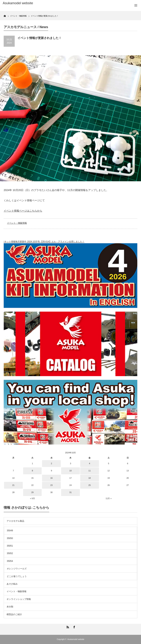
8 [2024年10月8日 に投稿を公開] (32, 471)
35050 (10, 538)
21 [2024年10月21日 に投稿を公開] (13, 485)
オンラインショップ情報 (19, 599)
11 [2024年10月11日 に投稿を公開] (90, 471)
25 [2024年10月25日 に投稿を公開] (90, 485)
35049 (10, 531)
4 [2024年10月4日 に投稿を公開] (90, 463)
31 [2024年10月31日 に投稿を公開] (70, 492)
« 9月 (32, 498)
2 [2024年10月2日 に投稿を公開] (51, 463)
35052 (10, 553)
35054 (10, 561)
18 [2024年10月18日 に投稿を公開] (90, 478)
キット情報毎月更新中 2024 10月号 (22, 242)
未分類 (10, 607)
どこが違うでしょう (17, 576)
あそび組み (12, 584)
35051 (10, 546)
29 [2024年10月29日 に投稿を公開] (32, 492)
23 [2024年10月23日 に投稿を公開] (51, 485)
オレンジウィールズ (17, 569)
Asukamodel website (76, 639)
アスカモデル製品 (15, 521)
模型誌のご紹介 (14, 614)
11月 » (109, 498)
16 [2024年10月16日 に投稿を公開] (51, 478)
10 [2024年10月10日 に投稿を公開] (70, 471)
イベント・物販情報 (17, 223)
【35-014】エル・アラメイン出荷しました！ (62, 242)
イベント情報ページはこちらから (23, 211)
